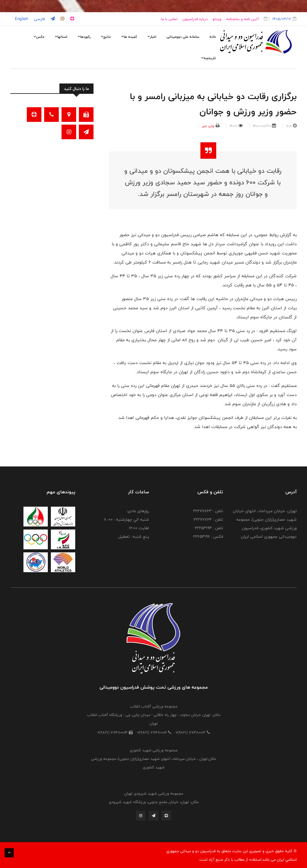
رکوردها (84, 37)
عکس (39, 37)
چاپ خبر (208, 126)
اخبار (152, 37)
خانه (213, 37)
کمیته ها (129, 37)
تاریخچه (209, 58)
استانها (61, 37)
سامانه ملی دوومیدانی (183, 37)
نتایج (106, 37)
